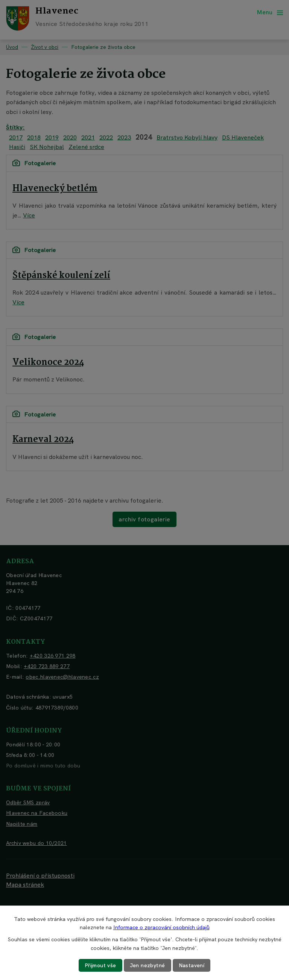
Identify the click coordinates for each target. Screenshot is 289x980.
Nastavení (192, 965)
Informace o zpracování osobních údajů (161, 927)
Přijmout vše (100, 965)
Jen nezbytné (148, 965)
